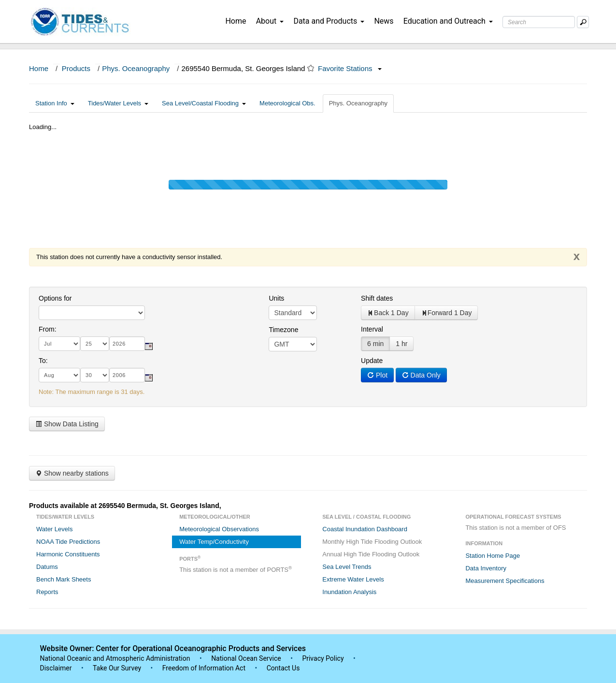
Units (276, 298)
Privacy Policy (323, 658)
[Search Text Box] (539, 22)
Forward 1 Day (446, 313)
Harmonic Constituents (68, 554)
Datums (47, 567)
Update (372, 361)
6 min (375, 344)
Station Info (55, 103)
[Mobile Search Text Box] (583, 22)
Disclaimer (56, 668)
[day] (95, 344)
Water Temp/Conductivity (214, 542)
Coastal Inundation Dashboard (365, 529)
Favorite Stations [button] (350, 68)
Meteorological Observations (219, 529)
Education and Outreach (448, 21)
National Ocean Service (246, 658)
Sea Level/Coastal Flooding (204, 103)
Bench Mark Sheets (64, 579)
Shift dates (377, 298)
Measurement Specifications (505, 581)
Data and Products (329, 21)
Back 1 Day (388, 313)
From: (48, 329)
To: (43, 361)
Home (236, 21)
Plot (377, 375)
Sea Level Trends (347, 567)
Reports (47, 592)
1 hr (401, 344)
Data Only (421, 375)
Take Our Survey (118, 668)
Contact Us (283, 668)
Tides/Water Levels (118, 103)
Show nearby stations (72, 473)
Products (76, 68)
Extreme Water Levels (353, 579)
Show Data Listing (67, 424)
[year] (127, 344)
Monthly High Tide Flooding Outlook (372, 542)
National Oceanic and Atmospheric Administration (115, 658)
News (384, 21)
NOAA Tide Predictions (68, 542)
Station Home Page (493, 556)
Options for (55, 298)
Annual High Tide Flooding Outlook (371, 554)
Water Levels (54, 529)
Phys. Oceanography (136, 68)
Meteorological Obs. (287, 103)
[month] (59, 344)
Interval (372, 329)
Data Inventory (486, 568)
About (270, 21)
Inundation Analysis (349, 592)
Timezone (283, 330)
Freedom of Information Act (204, 668)
